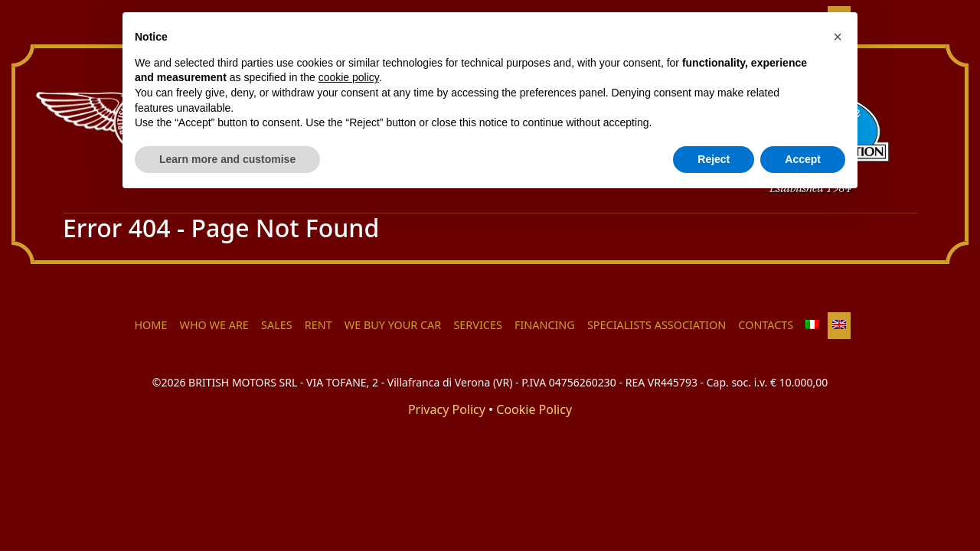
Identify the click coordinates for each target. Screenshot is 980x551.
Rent (318, 325)
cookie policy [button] (349, 77)
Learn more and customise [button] (227, 159)
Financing (545, 325)
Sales (277, 325)
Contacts (766, 325)
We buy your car (393, 325)
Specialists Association (657, 325)
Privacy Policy (447, 409)
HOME (150, 325)
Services (477, 325)
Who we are (214, 325)
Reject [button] (714, 159)
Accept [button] (803, 159)
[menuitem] (812, 326)
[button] (838, 37)
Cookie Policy (534, 409)
